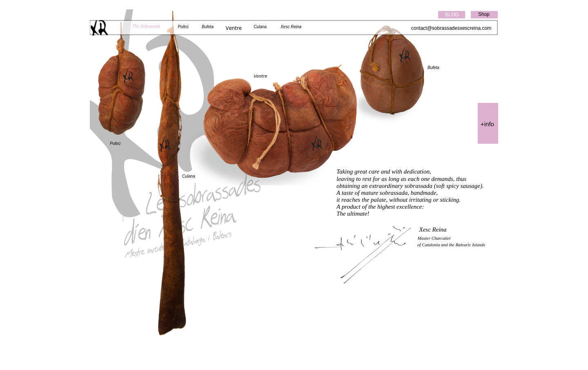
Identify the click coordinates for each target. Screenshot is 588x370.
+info (487, 124)
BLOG (452, 15)
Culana (189, 176)
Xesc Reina (291, 27)
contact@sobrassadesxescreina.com (451, 28)
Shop (484, 14)
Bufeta (433, 68)
